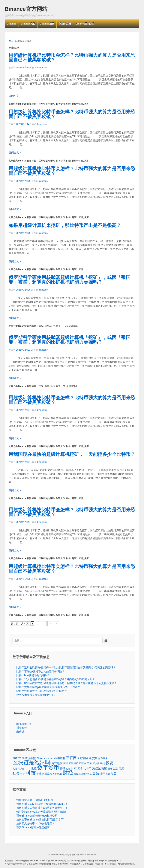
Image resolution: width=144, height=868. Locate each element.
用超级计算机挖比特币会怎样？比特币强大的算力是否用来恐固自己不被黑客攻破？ (72, 57)
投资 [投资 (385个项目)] (109, 763)
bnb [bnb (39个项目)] (48, 758)
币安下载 (50, 861)
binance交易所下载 (24, 861)
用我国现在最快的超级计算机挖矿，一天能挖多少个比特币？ (72, 454)
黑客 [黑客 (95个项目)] (114, 774)
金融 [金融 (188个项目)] (96, 773)
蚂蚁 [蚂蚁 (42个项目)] (60, 774)
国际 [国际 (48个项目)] (66, 763)
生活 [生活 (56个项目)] (115, 769)
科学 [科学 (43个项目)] (23, 774)
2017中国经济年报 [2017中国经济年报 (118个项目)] (24, 758)
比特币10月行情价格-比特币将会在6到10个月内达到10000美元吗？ (56, 679)
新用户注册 (65, 24)
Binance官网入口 (85, 24)
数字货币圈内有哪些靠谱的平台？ (36, 695)
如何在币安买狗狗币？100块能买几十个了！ (42, 808)
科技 (53, 326)
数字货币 (60, 104)
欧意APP (103, 861)
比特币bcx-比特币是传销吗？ (33, 675)
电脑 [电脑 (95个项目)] (121, 768)
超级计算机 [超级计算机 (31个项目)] (87, 774)
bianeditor (42, 68)
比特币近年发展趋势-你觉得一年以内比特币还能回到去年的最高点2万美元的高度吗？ (66, 667)
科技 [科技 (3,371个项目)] (31, 773)
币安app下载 (93, 861)
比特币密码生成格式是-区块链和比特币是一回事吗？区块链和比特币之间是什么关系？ (67, 683)
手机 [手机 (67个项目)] (103, 763)
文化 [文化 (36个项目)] (68, 769)
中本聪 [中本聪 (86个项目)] (61, 758)
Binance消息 (47, 24)
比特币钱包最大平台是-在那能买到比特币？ (42, 691)
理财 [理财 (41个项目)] (110, 769)
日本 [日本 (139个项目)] (74, 768)
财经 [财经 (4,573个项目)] (68, 773)
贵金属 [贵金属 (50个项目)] (77, 774)
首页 (11, 41)
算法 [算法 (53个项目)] (39, 774)
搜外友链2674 (114, 861)
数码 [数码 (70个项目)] (62, 769)
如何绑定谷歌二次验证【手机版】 (36, 800)
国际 (41, 326)
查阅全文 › (15, 96)
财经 (68, 104)
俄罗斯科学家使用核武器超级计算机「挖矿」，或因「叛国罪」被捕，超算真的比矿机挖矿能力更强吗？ (70, 280)
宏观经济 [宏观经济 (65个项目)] (73, 763)
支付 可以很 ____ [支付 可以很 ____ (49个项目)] (21, 769)
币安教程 (22, 728)
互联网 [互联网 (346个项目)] (71, 758)
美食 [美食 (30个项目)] (55, 774)
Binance (12, 24)
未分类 (20, 732)
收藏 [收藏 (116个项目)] (34, 768)
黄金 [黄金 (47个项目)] (108, 774)
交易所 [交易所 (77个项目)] (96, 758)
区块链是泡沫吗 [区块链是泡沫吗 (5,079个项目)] (32, 762)
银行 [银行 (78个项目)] (102, 774)
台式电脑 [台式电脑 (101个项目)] (57, 763)
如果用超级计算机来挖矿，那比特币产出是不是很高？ (65, 225)
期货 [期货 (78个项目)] (80, 768)
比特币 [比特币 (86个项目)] (87, 768)
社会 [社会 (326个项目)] (16, 773)
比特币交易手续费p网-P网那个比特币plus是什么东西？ (48, 687)
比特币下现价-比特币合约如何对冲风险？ (40, 671)
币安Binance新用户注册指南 (33, 827)
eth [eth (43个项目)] (55, 758)
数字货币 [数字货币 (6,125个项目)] (48, 767)
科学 (47, 326)
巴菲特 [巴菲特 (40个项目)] (82, 763)
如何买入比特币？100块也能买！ (36, 823)
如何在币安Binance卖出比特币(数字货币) (40, 820)
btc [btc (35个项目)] (51, 758)
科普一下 (61, 326)
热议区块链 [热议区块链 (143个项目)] (100, 768)
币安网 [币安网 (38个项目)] (96, 763)
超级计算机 (77, 104)
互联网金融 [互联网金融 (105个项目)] (84, 758)
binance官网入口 (63, 861)
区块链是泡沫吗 (47, 104)
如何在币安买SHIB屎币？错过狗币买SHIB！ (42, 804)
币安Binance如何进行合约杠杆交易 (37, 816)
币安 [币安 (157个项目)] (89, 763)
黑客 (87, 104)
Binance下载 (40, 861)
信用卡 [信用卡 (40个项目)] (104, 758)
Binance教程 (28, 24)
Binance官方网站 (26, 9)
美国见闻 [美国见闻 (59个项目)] (47, 774)
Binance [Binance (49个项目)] (41, 758)
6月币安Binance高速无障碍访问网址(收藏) (41, 812)
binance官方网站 (79, 861)
